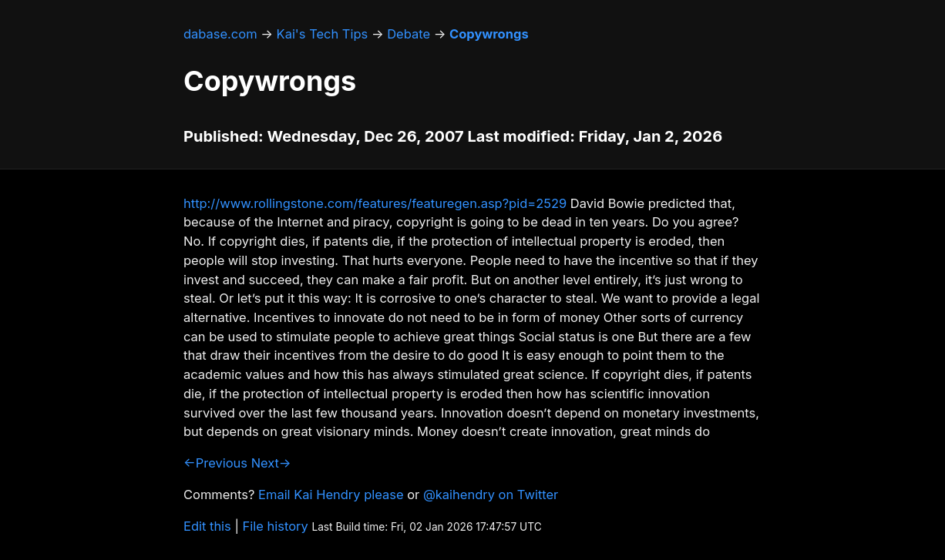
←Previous (215, 463)
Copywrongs (489, 34)
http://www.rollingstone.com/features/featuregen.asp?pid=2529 (375, 203)
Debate (409, 34)
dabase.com (220, 34)
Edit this (207, 526)
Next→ (271, 463)
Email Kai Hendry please (331, 495)
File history (276, 526)
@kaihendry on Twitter (491, 495)
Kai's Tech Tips (323, 34)
